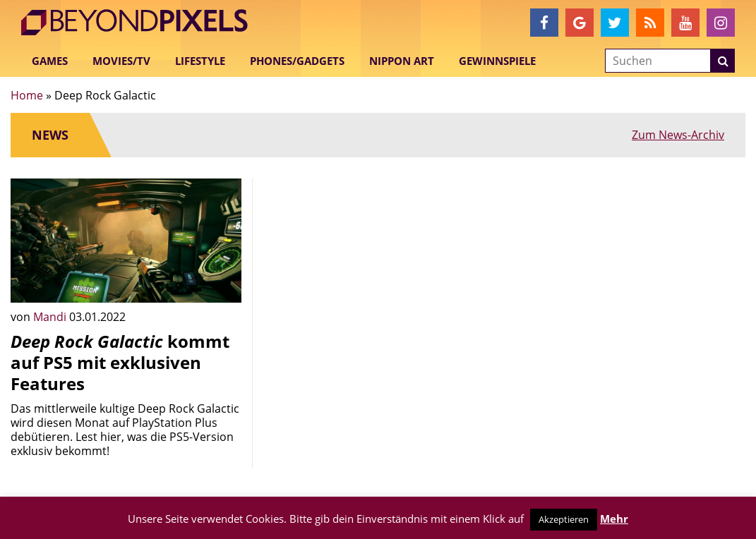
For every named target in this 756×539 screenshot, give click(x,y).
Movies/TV (121, 61)
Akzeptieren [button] (564, 519)
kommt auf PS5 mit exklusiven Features (120, 362)
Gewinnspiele (497, 61)
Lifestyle (200, 61)
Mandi (51, 317)
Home (27, 95)
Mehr (614, 519)
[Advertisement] (378, 267)
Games (50, 61)
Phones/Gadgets (297, 61)
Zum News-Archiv (678, 135)
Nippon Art (402, 61)
